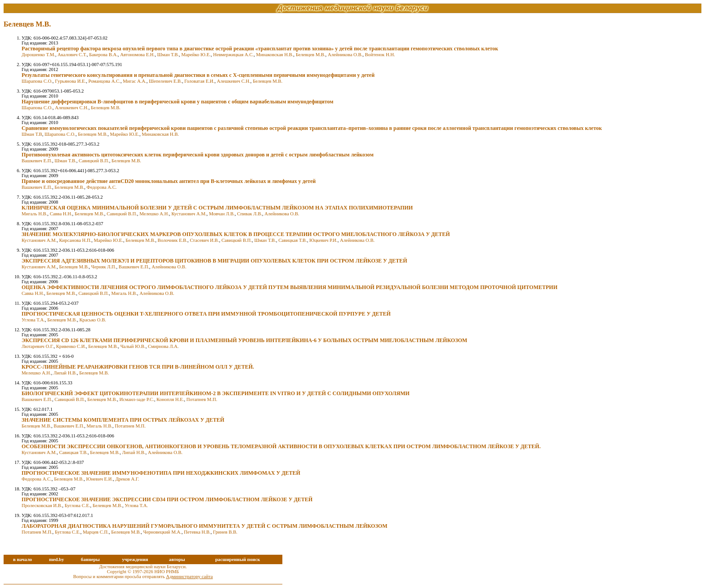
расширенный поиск (238, 559)
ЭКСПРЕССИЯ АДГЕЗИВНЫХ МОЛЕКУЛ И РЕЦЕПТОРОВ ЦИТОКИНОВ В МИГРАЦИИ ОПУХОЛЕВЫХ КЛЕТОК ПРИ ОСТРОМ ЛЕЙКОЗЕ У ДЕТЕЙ (214, 261)
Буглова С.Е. (78, 506)
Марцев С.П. (96, 532)
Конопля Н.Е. (170, 399)
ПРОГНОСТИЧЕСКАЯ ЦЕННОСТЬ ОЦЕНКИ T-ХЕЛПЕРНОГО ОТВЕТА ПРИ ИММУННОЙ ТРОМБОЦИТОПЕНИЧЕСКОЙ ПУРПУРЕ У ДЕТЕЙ (206, 314)
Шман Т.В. (168, 55)
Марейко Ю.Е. (196, 55)
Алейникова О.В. (345, 55)
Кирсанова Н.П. (76, 240)
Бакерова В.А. (103, 55)
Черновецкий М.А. (163, 532)
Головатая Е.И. (199, 81)
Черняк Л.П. (104, 267)
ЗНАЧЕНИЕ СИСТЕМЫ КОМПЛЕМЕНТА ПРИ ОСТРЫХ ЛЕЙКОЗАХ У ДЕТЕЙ (123, 420)
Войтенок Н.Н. (380, 55)
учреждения (135, 559)
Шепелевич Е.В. (165, 81)
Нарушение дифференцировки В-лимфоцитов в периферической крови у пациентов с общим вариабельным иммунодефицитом (177, 102)
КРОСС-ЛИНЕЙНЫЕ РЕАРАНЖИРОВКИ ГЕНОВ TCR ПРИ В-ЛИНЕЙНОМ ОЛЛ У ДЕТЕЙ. (138, 367)
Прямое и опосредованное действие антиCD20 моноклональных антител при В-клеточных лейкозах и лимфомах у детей (169, 181)
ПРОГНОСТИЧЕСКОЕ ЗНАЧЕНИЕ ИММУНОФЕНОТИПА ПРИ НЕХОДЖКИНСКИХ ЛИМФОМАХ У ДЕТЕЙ (161, 473)
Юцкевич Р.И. (323, 240)
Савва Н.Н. (61, 214)
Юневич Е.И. (99, 479)
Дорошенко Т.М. (38, 55)
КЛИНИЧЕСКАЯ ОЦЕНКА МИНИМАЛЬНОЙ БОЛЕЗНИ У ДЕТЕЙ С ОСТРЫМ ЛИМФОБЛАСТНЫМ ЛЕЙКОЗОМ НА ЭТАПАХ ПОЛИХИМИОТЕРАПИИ (217, 208)
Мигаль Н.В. (34, 214)
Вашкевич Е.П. (37, 161)
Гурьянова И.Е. (70, 81)
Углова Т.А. (33, 320)
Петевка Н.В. (197, 532)
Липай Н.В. (65, 373)
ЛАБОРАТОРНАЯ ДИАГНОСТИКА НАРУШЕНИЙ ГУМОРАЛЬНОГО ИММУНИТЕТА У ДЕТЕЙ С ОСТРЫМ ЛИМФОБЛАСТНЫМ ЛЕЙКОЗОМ (204, 526)
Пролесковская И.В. (42, 506)
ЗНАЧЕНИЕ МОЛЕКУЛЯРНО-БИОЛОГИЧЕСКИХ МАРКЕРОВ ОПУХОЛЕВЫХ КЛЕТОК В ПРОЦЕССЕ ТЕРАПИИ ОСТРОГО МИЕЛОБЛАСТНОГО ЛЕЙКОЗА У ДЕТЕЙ (236, 234)
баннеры (90, 559)
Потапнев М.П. (202, 399)
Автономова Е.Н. (137, 55)
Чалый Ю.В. (133, 346)
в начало (22, 559)
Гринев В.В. (225, 532)
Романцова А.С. (105, 81)
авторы (177, 559)
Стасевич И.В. (204, 240)
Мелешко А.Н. (154, 214)
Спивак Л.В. (250, 214)
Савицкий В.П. (94, 161)
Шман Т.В (32, 134)
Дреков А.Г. (127, 479)
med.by (56, 559)
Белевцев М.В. (311, 55)
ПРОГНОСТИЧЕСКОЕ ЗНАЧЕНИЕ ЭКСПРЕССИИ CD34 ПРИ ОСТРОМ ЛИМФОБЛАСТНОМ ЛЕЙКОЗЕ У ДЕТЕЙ (167, 499)
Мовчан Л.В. (222, 214)
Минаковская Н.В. (275, 55)
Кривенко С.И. (71, 346)
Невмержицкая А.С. (233, 55)
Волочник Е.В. (173, 240)
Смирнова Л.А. (163, 346)
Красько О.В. (93, 320)
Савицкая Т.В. (292, 240)
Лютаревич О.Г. (38, 346)
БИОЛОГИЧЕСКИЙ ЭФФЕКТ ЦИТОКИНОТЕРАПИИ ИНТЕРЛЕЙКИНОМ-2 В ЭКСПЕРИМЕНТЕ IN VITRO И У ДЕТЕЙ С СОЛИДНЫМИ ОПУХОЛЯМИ (216, 393)
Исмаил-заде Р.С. (137, 399)
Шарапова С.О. (37, 81)
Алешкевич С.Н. (233, 81)
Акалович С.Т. (72, 55)
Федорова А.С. (102, 187)
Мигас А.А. (134, 81)
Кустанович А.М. (189, 214)
